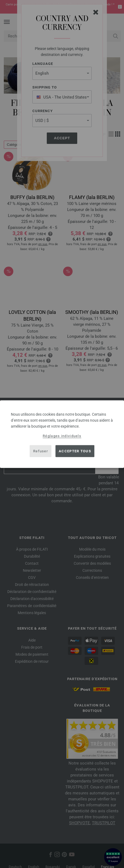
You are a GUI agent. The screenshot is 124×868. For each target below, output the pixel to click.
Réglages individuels (62, 436)
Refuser (41, 451)
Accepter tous (75, 451)
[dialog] (62, 434)
